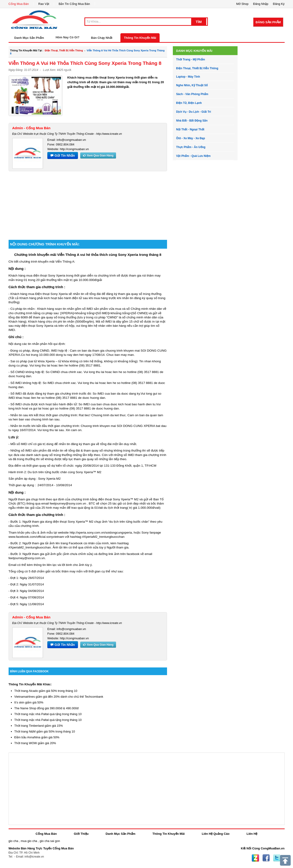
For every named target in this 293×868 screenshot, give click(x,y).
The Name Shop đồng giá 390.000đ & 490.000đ (47, 708)
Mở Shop (242, 4)
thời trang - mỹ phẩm (190, 59)
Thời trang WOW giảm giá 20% (35, 743)
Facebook (266, 858)
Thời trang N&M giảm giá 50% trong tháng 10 (45, 731)
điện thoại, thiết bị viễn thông (64, 50)
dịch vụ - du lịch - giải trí (193, 112)
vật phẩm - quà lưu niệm (193, 156)
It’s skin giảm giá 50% (29, 702)
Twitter (277, 858)
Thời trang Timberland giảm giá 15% (39, 726)
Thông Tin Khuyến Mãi (140, 38)
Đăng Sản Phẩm (268, 22)
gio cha (13, 841)
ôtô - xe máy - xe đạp (190, 138)
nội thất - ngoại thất (190, 129)
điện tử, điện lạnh (189, 103)
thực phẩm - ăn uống (191, 147)
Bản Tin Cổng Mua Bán (74, 4)
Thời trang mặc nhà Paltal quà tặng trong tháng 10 (48, 714)
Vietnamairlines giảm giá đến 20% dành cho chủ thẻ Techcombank (59, 697)
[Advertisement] (88, 204)
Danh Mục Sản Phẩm (120, 834)
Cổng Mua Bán (19, 4)
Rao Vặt (44, 4)
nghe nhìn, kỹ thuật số (192, 85)
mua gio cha (29, 841)
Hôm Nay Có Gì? (68, 37)
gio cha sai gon (50, 841)
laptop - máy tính (188, 77)
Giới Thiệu (81, 834)
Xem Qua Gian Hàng (98, 155)
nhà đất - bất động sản (192, 121)
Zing (255, 858)
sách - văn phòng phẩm (192, 94)
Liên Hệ (252, 834)
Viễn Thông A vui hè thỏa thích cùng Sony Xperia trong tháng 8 (85, 63)
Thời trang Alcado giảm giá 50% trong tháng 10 (46, 691)
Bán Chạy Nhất (102, 38)
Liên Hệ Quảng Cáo (216, 834)
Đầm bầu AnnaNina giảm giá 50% (37, 737)
